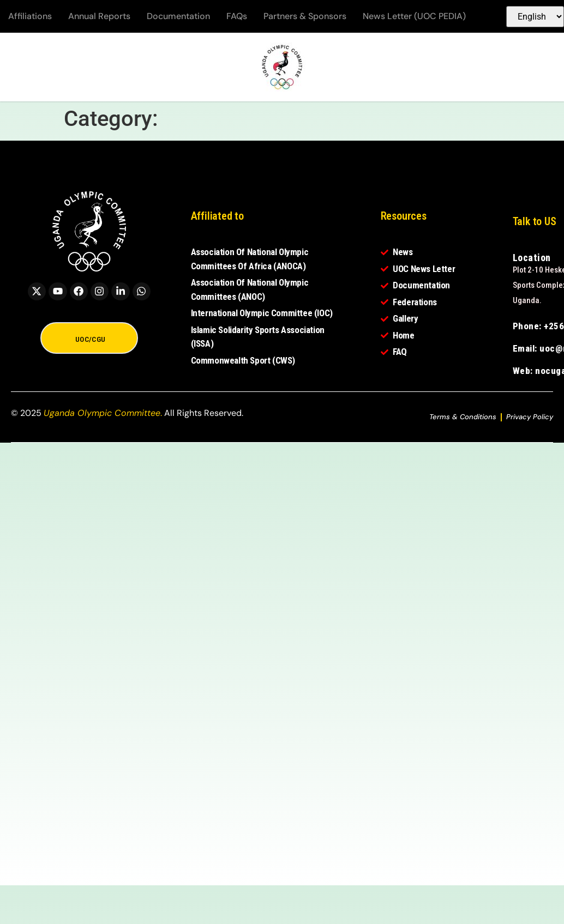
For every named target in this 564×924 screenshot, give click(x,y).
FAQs (237, 16)
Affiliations (30, 16)
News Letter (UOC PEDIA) (414, 16)
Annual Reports (99, 16)
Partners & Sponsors (305, 16)
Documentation (178, 16)
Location (532, 258)
